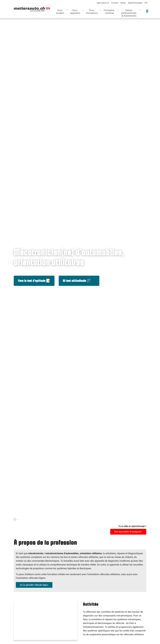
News (123, 3)
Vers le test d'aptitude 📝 (34, 281)
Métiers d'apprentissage (40, 519)
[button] (62, 13)
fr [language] (146, 3)
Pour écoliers (22, 519)
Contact (115, 3)
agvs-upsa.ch (103, 3)
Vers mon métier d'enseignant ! (128, 531)
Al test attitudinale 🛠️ (77, 281)
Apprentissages (135, 3)
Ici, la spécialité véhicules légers (34, 584)
